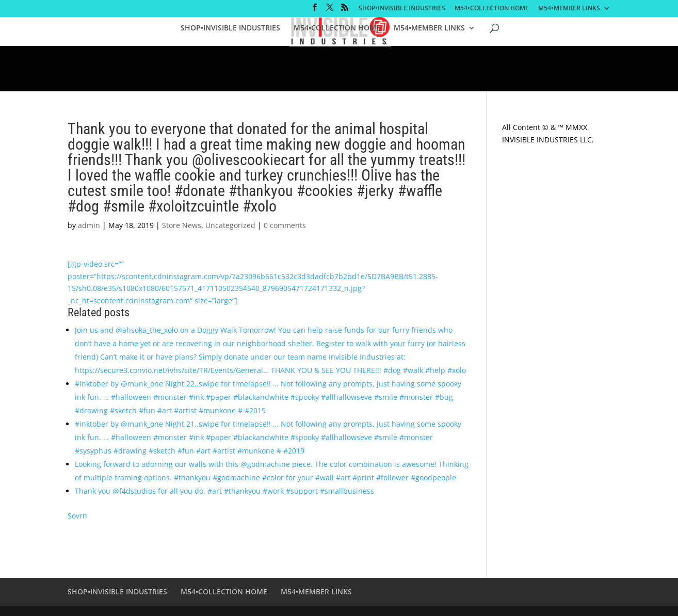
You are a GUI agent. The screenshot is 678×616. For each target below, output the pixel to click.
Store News (182, 225)
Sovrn (77, 516)
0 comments (285, 225)
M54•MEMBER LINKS (569, 9)
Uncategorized (230, 225)
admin (89, 225)
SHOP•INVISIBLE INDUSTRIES (402, 9)
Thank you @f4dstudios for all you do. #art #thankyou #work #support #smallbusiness (224, 491)
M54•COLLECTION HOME (492, 9)
